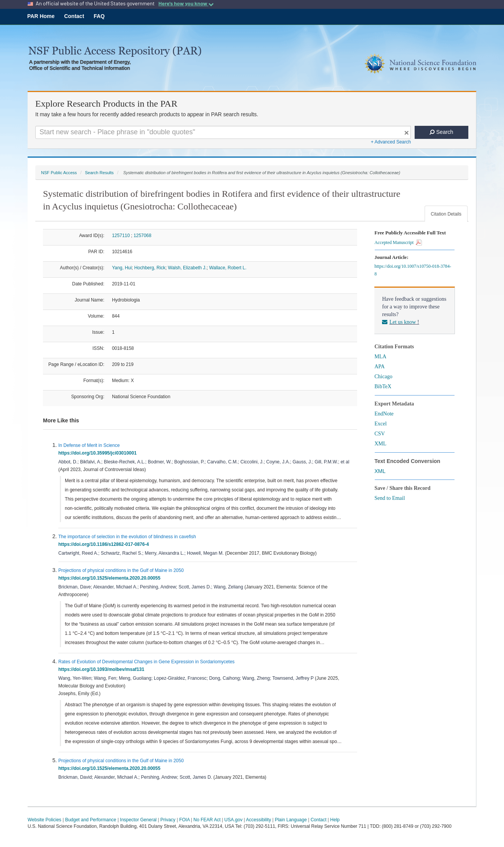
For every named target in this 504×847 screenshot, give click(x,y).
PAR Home (41, 16)
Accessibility (258, 820)
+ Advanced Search (391, 142)
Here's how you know (186, 3)
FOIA (184, 820)
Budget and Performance (91, 820)
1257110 (121, 236)
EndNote (384, 414)
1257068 (142, 236)
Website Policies (44, 820)
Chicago (383, 377)
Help (335, 820)
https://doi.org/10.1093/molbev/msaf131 (103, 669)
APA (380, 367)
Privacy (168, 820)
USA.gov (233, 820)
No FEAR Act (207, 820)
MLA (380, 357)
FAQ (99, 16)
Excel (380, 424)
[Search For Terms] (223, 132)
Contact (74, 16)
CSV (380, 434)
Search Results (99, 173)
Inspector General (138, 820)
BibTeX (383, 386)
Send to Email (390, 498)
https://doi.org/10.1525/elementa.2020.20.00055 (111, 578)
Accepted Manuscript (398, 242)
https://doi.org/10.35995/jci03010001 (99, 453)
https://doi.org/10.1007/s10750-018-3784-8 (413, 270)
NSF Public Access (59, 173)
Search (441, 132)
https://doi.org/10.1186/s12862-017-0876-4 (105, 544)
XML (380, 444)
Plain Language (291, 820)
